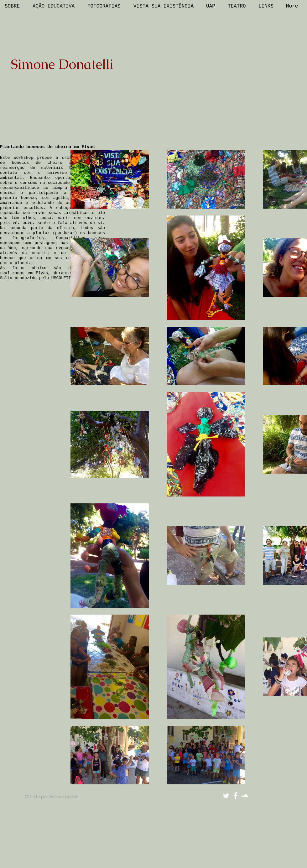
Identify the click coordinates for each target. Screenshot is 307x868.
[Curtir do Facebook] (269, 796)
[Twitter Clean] (226, 796)
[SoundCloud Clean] (245, 796)
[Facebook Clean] (235, 796)
